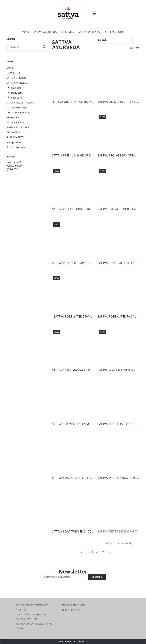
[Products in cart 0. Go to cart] (95, 15)
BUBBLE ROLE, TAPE (18, 127)
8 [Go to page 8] (107, 552)
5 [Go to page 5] (96, 552)
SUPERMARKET (15, 137)
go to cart (12, 169)
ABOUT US (22, 610)
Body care (17, 93)
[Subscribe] (97, 577)
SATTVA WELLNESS (17, 107)
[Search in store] (24, 47)
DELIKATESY (13, 132)
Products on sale (16, 147)
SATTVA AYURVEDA (17, 83)
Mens (10, 68)
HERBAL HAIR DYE (72, 610)
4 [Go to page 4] (92, 552)
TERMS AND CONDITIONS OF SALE (34, 624)
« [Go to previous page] (82, 552)
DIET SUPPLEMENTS (18, 112)
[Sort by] (115, 40)
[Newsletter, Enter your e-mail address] (63, 577)
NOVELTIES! (13, 73)
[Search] (44, 47)
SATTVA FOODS (15, 122)
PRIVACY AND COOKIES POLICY (32, 615)
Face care (16, 98)
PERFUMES (13, 117)
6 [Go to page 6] (100, 552)
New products (14, 142)
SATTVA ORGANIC (16, 78)
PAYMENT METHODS (27, 619)
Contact (20, 628)
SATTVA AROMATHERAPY (21, 103)
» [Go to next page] (110, 552)
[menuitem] (25, 32)
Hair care (16, 88)
